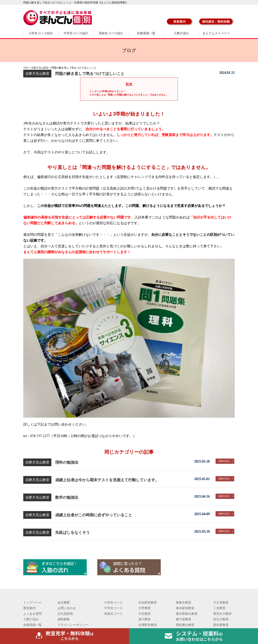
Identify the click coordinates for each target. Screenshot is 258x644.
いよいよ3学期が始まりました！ (108, 91)
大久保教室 (221, 602)
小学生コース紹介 (41, 33)
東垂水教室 (184, 602)
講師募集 (64, 619)
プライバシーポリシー (73, 625)
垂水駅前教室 (185, 608)
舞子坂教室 (184, 619)
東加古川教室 (222, 614)
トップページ (32, 602)
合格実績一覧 (146, 33)
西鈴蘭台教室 (185, 625)
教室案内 (29, 608)
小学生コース (113, 602)
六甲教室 (145, 608)
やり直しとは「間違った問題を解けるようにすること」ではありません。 (129, 95)
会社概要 (64, 602)
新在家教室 (221, 625)
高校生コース (113, 614)
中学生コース (113, 608)
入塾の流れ (181, 33)
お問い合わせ (67, 608)
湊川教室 (145, 619)
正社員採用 (65, 614)
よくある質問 (32, 614)
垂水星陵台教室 (187, 614)
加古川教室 (221, 619)
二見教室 (219, 608)
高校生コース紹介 (111, 33)
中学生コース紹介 (76, 33)
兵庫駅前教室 (148, 625)
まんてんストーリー (216, 33)
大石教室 (145, 614)
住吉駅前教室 (148, 602)
